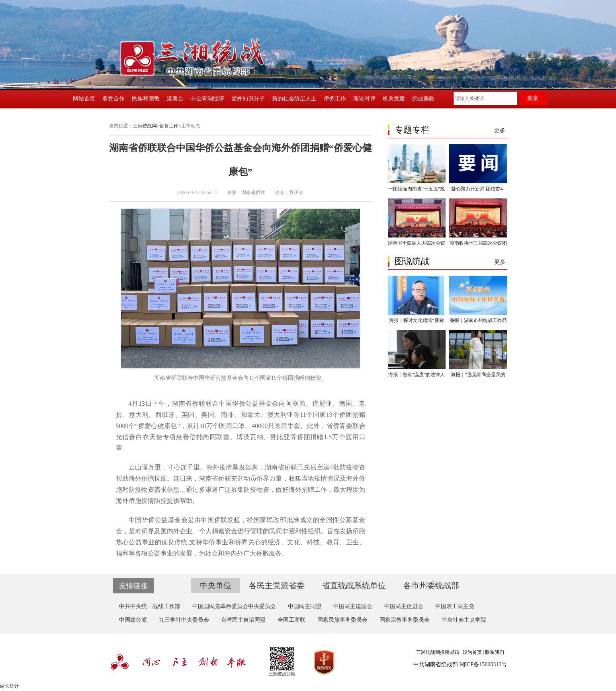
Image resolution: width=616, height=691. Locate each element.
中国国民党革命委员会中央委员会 (234, 606)
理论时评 (364, 99)
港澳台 (175, 99)
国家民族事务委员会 (342, 620)
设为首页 (472, 652)
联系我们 (495, 652)
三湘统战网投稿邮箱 (438, 652)
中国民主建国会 (353, 606)
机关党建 (394, 99)
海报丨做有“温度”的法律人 (417, 375)
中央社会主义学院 (464, 620)
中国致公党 (133, 620)
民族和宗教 (146, 99)
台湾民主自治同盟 (243, 620)
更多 (500, 131)
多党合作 (113, 99)
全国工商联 (291, 620)
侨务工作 (335, 99)
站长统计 (10, 686)
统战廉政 (423, 99)
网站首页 (84, 99)
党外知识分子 (248, 99)
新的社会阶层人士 (294, 99)
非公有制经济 (207, 99)
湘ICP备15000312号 (483, 664)
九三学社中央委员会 (184, 620)
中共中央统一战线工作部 (150, 606)
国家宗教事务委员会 (405, 620)
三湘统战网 (145, 126)
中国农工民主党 (455, 606)
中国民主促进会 (404, 606)
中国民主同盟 (305, 606)
